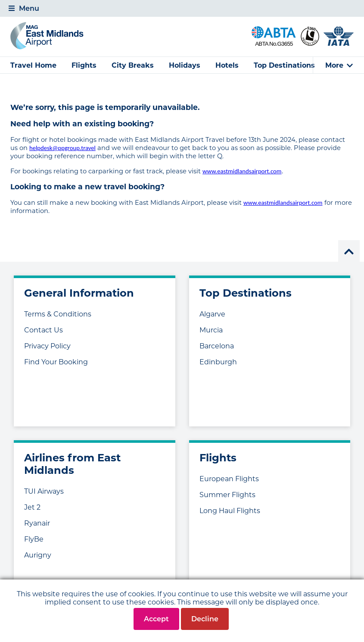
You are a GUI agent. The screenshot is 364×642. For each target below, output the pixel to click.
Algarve (212, 314)
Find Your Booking (56, 362)
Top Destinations (284, 65)
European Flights (229, 479)
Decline (205, 619)
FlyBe (34, 539)
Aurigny (38, 555)
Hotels (227, 65)
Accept (156, 619)
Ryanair (37, 523)
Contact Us (44, 330)
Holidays (185, 65)
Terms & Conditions (58, 314)
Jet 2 (32, 507)
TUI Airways (44, 491)
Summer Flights (227, 495)
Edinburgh (218, 362)
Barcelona (217, 346)
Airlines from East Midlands (72, 464)
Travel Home (33, 65)
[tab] (182, 8)
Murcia (211, 330)
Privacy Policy (47, 346)
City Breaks (133, 65)
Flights (84, 65)
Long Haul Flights (230, 511)
